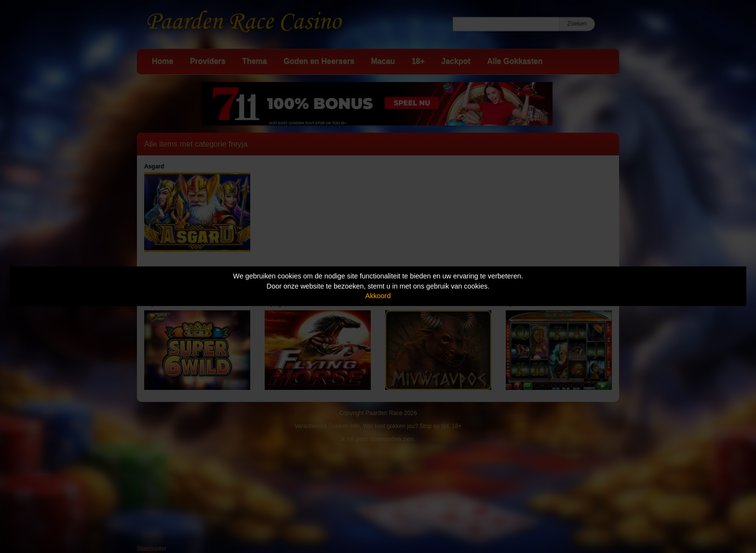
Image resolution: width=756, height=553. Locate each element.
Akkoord (378, 296)
